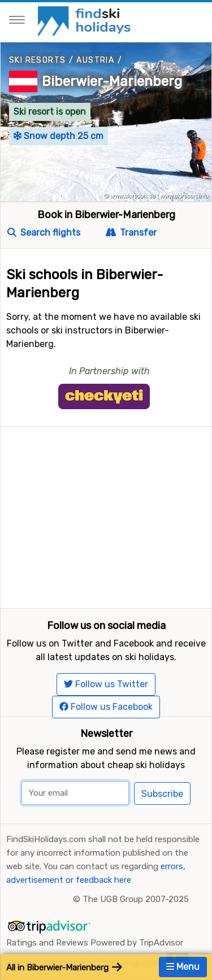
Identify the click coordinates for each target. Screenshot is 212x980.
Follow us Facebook (106, 707)
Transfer (131, 233)
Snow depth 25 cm (59, 136)
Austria (95, 60)
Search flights (44, 233)
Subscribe (162, 794)
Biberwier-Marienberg (112, 81)
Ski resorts (37, 60)
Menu (183, 967)
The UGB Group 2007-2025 (136, 899)
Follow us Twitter (106, 684)
